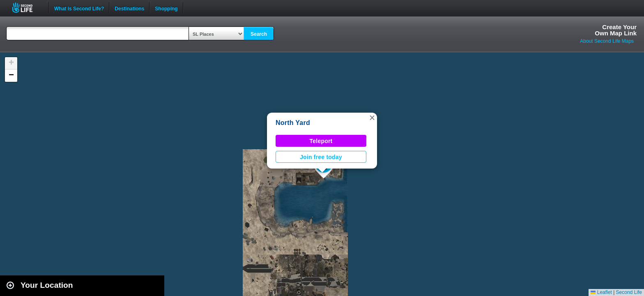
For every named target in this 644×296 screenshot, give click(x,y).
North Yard (293, 123)
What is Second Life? (79, 8)
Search (259, 34)
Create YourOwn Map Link (616, 30)
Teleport (321, 141)
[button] (372, 118)
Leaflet (601, 292)
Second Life (27, 8)
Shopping (166, 8)
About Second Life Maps (607, 41)
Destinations (129, 8)
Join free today (321, 157)
